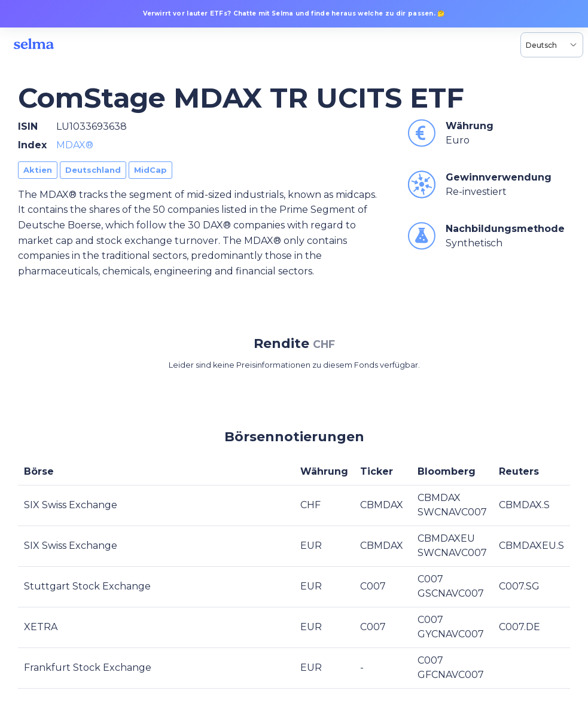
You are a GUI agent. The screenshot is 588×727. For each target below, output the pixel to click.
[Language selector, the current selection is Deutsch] (552, 45)
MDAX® (75, 145)
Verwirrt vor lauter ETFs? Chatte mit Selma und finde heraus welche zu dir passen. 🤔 (294, 13)
